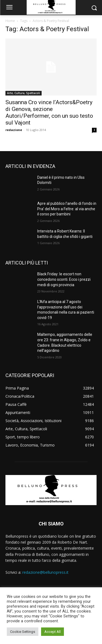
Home (10, 21)
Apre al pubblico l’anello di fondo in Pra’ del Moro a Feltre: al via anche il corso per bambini (67, 209)
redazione (14, 130)
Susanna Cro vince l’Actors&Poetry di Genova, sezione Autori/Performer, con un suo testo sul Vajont (49, 112)
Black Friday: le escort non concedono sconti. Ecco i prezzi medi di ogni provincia (64, 279)
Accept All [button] (52, 632)
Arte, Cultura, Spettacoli (24, 93)
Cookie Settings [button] (23, 632)
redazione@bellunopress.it (45, 572)
